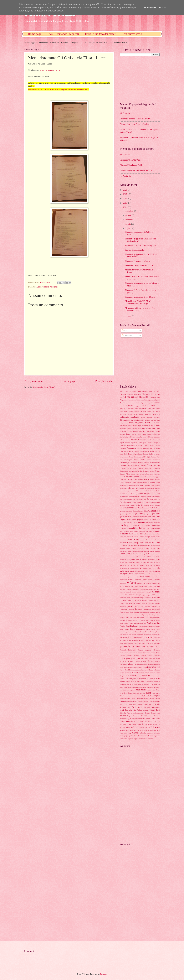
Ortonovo (123, 600)
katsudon (123, 543)
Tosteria (123, 716)
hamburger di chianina (141, 525)
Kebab (130, 542)
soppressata (124, 687)
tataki (135, 701)
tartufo (122, 701)
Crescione (128, 477)
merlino (131, 580)
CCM (152, 451)
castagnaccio (147, 448)
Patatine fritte (131, 618)
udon (158, 718)
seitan (144, 679)
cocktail (141, 468)
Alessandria (137, 394)
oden (129, 598)
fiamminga (137, 497)
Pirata (122, 637)
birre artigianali (136, 423)
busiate (149, 434)
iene (148, 528)
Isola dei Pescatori (127, 537)
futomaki (129, 508)
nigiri (157, 592)
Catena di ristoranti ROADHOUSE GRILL (137, 171)
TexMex (123, 707)
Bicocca (123, 420)
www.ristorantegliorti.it (50, 70)
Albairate (130, 394)
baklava (143, 411)
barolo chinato (133, 414)
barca (158, 411)
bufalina (123, 434)
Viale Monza (136, 727)
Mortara (128, 589)
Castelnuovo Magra (126, 451)
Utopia (141, 721)
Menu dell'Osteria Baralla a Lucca (139, 265)
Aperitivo (123, 403)
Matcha (145, 560)
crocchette (144, 477)
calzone (157, 437)
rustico (138, 670)
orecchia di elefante (152, 598)
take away (131, 698)
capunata (134, 443)
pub (142, 658)
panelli (157, 603)
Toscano (154, 713)
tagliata (145, 696)
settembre (130, 220)
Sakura (122, 673)
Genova (135, 511)
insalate (157, 531)
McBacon (123, 565)
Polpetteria (156, 650)
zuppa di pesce (128, 739)
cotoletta (143, 474)
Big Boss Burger (136, 420)
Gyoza (146, 522)
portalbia (129, 656)
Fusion (122, 508)
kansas (143, 540)
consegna (131, 471)
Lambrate (138, 545)
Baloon (149, 411)
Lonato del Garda (126, 551)
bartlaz (142, 414)
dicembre (130, 211)
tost (158, 713)
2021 (125, 190)
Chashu (142, 460)
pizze (122, 643)
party (154, 612)
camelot (150, 440)
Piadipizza (142, 626)
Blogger (103, 974)
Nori (127, 595)
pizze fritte (146, 643)
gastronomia (124, 511)
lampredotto (146, 545)
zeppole (147, 736)
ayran (158, 406)
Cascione (139, 445)
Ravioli (122, 664)
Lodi (158, 548)
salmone (152, 673)
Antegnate (150, 400)
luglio (128, 228)
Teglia (152, 701)
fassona (153, 494)
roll (158, 667)
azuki (122, 409)
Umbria (122, 721)
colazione (148, 468)
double (142, 488)
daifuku (152, 482)
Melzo (143, 568)
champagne (128, 460)
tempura (123, 704)
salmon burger (144, 673)
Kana (136, 540)
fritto (142, 502)
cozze (122, 477)
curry (147, 482)
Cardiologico (142, 443)
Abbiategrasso (143, 391)
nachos (122, 592)
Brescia (130, 431)
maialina (137, 557)
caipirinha (132, 437)
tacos (139, 696)
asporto (129, 406)
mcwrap (130, 568)
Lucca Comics (126, 554)
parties (150, 612)
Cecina (157, 451)
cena (121, 454)
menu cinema (140, 571)
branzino (141, 429)
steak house (141, 690)
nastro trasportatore (139, 592)
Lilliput (146, 548)
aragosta (150, 403)
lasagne (153, 545)
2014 (125, 207)
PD (151, 618)
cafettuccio (156, 434)
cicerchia (143, 465)
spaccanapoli (136, 687)
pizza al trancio (149, 637)
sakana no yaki (145, 670)
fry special (145, 505)
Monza (150, 586)
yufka (131, 736)
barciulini (123, 414)
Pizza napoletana (133, 640)
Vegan (129, 724)
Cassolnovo (132, 448)
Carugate (123, 445)
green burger (132, 519)
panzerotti (156, 609)
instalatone (133, 534)
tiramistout (156, 707)
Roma (122, 670)
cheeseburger (125, 462)
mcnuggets (123, 568)
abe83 (151, 391)
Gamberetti (145, 508)
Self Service (151, 679)
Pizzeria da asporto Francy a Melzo (134, 124)
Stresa (130, 693)
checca (149, 460)
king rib (148, 543)
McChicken (131, 565)
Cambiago (142, 440)
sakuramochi (129, 673)
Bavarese (149, 414)
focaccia (157, 499)
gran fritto (151, 517)
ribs (142, 664)
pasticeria (150, 615)
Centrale (127, 454)
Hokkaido (123, 528)
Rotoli (127, 670)
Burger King (136, 434)
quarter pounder (141, 661)
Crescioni (136, 477)
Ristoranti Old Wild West (130, 160)
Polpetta (141, 650)
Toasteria (128, 710)
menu (149, 568)
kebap (136, 543)
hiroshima (156, 525)
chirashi (123, 465)
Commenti (127, 336)
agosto (128, 224)
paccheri (129, 603)
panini (130, 606)
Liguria (140, 548)
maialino (144, 557)
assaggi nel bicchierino (142, 406)
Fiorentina (131, 499)
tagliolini (123, 699)
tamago (151, 699)
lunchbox (151, 554)
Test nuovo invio (132, 34)
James (142, 537)
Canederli (156, 440)
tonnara (146, 710)
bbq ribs (156, 414)
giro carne (139, 514)
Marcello (123, 560)
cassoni (140, 448)
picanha (126, 635)
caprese (128, 443)
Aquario (143, 403)
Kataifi (157, 540)
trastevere (136, 716)
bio (155, 420)
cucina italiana (155, 479)
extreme (133, 491)
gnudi (129, 517)
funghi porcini (155, 505)
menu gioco (128, 577)
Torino (152, 710)
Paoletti (122, 612)
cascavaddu (131, 445)
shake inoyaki (125, 684)
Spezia (153, 687)
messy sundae (148, 580)
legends (122, 548)
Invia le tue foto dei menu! (101, 34)
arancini (157, 403)
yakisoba (143, 733)
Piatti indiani (155, 626)
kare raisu (150, 540)
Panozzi (131, 609)
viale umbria (145, 727)
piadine (157, 623)
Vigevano (155, 727)
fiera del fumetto (146, 497)
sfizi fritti (140, 681)
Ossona (139, 600)
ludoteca (136, 554)
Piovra (157, 635)
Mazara (138, 562)
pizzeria (46, 287)
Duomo (157, 488)
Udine (153, 719)
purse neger (130, 661)
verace (150, 724)
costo (137, 474)
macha (157, 554)
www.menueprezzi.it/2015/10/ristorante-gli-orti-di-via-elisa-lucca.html (58, 89)
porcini (153, 653)
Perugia (122, 621)
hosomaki (131, 528)
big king (145, 420)
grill (158, 519)
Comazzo (157, 468)
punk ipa (152, 658)
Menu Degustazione (136, 574)
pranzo (150, 656)
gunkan (141, 522)
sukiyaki (142, 693)
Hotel (144, 528)
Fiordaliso (123, 499)
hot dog (139, 528)
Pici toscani (132, 635)
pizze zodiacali (155, 643)
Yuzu (135, 736)
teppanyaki (148, 704)
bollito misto (155, 426)
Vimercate (129, 730)
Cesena (154, 457)
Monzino (156, 586)
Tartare (157, 699)
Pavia (147, 618)
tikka (149, 707)
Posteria (137, 656)
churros (130, 465)
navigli (149, 592)
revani (127, 664)
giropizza (123, 517)
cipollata (123, 468)
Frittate (129, 502)
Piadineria (134, 626)
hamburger (125, 525)
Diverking (123, 488)
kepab (142, 543)
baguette (136, 411)
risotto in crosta (142, 667)
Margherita (131, 560)
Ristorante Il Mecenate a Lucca (138, 261)
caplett (122, 443)
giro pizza (156, 514)
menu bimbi (130, 571)
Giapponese (154, 511)
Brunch (136, 431)
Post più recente (33, 381)
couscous (157, 474)
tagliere (151, 696)
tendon (140, 704)
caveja (147, 451)
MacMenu (123, 557)
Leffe (158, 545)
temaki (157, 701)
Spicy (158, 687)
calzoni (134, 440)
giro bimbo (130, 514)
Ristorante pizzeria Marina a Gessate (135, 119)
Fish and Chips (141, 499)
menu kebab (136, 577)
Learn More (149, 7)
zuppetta (150, 739)
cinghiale (156, 465)
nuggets (149, 595)
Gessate (140, 511)
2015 (125, 203)
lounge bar (146, 551)
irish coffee (156, 534)
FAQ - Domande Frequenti (63, 34)
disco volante (155, 485)
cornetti (152, 471)
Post (125, 331)
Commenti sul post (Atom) (44, 387)
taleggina (145, 699)
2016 (125, 199)
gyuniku (157, 522)
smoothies (145, 684)
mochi (122, 586)
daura (122, 485)
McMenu (157, 565)
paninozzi (148, 606)
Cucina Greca (144, 479)
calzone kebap (125, 440)
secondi (123, 679)
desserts (147, 485)
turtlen (148, 719)
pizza (129, 637)
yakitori (150, 733)
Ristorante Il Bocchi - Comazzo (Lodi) (141, 246)
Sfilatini (134, 681)
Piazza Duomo (150, 632)
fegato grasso (129, 497)
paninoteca (139, 606)
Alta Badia (152, 397)
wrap (129, 733)
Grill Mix (123, 522)
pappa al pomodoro (140, 612)
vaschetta (123, 724)
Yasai (122, 736)
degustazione (129, 485)
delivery (136, 485)
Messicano (138, 580)
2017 (125, 194)
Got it (163, 7)
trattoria (144, 716)
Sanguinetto (124, 676)
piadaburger (142, 623)
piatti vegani (124, 629)
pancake (151, 603)
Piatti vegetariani (138, 629)
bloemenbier (146, 426)
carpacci (157, 443)
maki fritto (156, 557)
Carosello (150, 443)
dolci (129, 488)
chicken (147, 462)
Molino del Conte (131, 586)
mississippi (156, 583)
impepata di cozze (146, 531)
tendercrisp (132, 704)
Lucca (39, 287)
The (129, 707)
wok (125, 733)
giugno (129, 316)
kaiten (153, 537)
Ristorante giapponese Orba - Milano (140, 297)
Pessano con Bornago (147, 621)
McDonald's (125, 113)
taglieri (157, 696)
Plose (158, 647)
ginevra (122, 514)
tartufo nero (129, 701)
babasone (131, 409)
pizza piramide (146, 640)
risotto (145, 664)
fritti (138, 502)
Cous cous (150, 474)
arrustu (122, 406)
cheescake (156, 460)
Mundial (149, 589)
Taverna (140, 701)
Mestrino (157, 580)
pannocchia (156, 606)
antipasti (157, 400)
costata (133, 474)
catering (137, 451)
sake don (157, 670)
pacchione (137, 603)
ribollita (137, 664)
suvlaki (128, 696)
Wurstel (135, 733)
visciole (137, 730)
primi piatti (136, 658)
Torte (128, 713)
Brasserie (123, 431)
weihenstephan (145, 730)
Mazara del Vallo (147, 562)
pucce (146, 658)
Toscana (148, 713)
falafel (122, 494)
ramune (157, 661)
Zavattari (141, 736)
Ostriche (151, 600)
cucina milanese (125, 482)
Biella (128, 420)
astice (153, 406)
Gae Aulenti (137, 508)
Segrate (139, 679)
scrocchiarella (155, 676)
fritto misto (148, 502)
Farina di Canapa (132, 494)
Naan (154, 589)
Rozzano (132, 670)
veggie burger (142, 724)
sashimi (132, 676)
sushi (148, 693)
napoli (129, 592)
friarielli (123, 502)
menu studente (155, 577)
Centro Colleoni (149, 454)
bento (143, 417)
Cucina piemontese (138, 482)
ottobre (129, 215)
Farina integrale (144, 494)
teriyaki (157, 704)
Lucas (152, 551)
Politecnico (132, 650)
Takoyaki (139, 699)
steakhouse (151, 690)
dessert (142, 485)
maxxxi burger (130, 562)
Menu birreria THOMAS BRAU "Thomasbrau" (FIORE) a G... (138, 302)
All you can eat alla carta (135, 397)
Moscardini (135, 589)
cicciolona (136, 465)
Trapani (129, 716)
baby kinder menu (141, 409)
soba (151, 684)
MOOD (122, 589)
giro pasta (147, 514)
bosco (129, 429)
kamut (130, 540)
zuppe (145, 739)
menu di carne (149, 574)
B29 (126, 408)
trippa (129, 719)
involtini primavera (144, 534)
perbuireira (156, 618)
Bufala (157, 431)
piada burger (124, 623)
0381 (122, 391)
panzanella (147, 609)
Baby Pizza (151, 409)
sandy (158, 673)
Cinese (149, 465)
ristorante (54, 287)
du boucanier (149, 488)
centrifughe (134, 454)
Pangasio (123, 606)
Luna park (144, 554)
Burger (129, 434)
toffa (135, 710)
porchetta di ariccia (135, 653)
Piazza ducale (140, 632)
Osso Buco (131, 600)
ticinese (143, 707)
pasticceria (128, 615)
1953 (126, 391)
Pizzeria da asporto (143, 647)
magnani (130, 557)
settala (128, 681)
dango (158, 482)
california (150, 437)
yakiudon (157, 733)
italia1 (137, 537)
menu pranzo (145, 577)
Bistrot (130, 426)
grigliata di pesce (150, 519)
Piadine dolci (125, 626)
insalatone (124, 534)
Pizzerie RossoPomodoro (135, 250)
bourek (135, 429)
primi (128, 658)
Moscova (143, 589)
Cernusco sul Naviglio (142, 457)
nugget (144, 595)
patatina (157, 615)
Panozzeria (123, 609)
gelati (130, 511)
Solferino (157, 684)
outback (157, 600)
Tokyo (140, 710)
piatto (148, 629)
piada (158, 621)
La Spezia (131, 545)
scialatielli (146, 676)
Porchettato (146, 653)
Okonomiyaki (135, 598)
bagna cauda (129, 411)
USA (136, 721)
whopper (153, 730)
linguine (153, 548)
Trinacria (123, 719)
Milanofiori (141, 583)
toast (122, 710)
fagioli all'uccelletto (153, 491)
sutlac (122, 696)
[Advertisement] (138, 79)
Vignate (122, 730)
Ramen (151, 661)
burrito (144, 434)
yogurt (126, 736)
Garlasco (157, 508)
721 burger (132, 391)
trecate (151, 716)
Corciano (146, 471)
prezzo (123, 658)
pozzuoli (143, 656)
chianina (140, 462)
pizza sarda (156, 640)
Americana (128, 400)
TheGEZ (135, 707)
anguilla (143, 400)
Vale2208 (157, 721)
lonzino (134, 551)
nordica (122, 595)
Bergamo (149, 417)
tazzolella (146, 701)
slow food (138, 684)
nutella (155, 595)
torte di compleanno (137, 713)
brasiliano (156, 429)
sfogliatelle (156, 681)
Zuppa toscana (138, 739)
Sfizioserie (148, 681)
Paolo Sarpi (129, 612)
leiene (128, 548)
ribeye (132, 664)
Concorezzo (124, 471)
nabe (158, 589)
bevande (157, 417)
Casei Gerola (149, 445)
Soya (129, 687)
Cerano (131, 457)
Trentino (157, 716)
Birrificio (157, 423)
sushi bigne (156, 693)
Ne (153, 592)
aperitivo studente (133, 403)
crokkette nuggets (154, 477)
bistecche (123, 426)
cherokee (134, 462)
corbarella (139, 471)
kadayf (147, 537)
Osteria (145, 600)
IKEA (152, 528)
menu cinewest (150, 571)
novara (132, 595)
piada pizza (133, 623)
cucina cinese (132, 479)
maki (149, 557)
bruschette (143, 431)
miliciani (149, 583)
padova (144, 603)
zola (152, 736)
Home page (35, 34)
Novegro (138, 595)
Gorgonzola (136, 517)
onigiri (142, 598)
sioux (132, 684)
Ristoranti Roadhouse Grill (131, 165)
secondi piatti (131, 679)
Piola (153, 635)
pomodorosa (124, 653)
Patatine (123, 618)
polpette (148, 650)
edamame (123, 491)
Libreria (134, 548)
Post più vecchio (105, 381)
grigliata (140, 519)
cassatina (123, 448)
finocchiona (156, 497)
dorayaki (135, 488)
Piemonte (140, 635)
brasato (149, 429)
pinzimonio (147, 635)
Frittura (133, 505)
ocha (125, 598)
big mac (151, 420)
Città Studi (132, 468)
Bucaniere (151, 431)
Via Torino (127, 727)
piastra (149, 626)
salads (136, 673)
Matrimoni (151, 560)
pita (125, 637)
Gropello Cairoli (132, 522)
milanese (123, 583)
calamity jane (141, 437)
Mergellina (123, 580)
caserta (157, 445)
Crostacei (123, 479)
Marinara (138, 560)
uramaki (130, 721)
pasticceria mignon (140, 615)
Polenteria (123, 650)
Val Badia (148, 721)
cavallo (142, 451)
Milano (131, 583)
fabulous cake (141, 491)
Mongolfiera (142, 586)
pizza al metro (137, 637)
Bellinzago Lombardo (129, 417)
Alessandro (146, 394)
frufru (138, 505)
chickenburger (155, 462)
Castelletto (156, 448)
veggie (134, 724)
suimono (136, 693)
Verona (155, 724)
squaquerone (125, 690)
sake (152, 670)
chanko (136, 460)
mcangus (157, 562)
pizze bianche (129, 643)
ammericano (136, 400)
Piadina (150, 623)
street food (124, 693)
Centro (140, 454)
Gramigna (144, 517)
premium (157, 656)
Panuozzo (139, 609)
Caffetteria (124, 437)
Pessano (136, 621)
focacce (150, 499)
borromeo (123, 429)
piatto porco (130, 632)
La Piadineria (125, 176)
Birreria (148, 423)
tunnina (143, 719)
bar (153, 411)
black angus (137, 426)
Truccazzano (136, 719)
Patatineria (140, 618)
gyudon (151, 522)
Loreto (140, 551)
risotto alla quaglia (130, 667)
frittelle (134, 502)
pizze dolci (138, 643)
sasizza (139, 676)
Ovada (122, 603)
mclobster (149, 565)
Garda (151, 508)
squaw (132, 690)
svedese (134, 696)
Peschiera (129, 621)
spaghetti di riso (146, 687)
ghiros (146, 511)
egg (128, 491)
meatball (136, 568)
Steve (158, 690)
